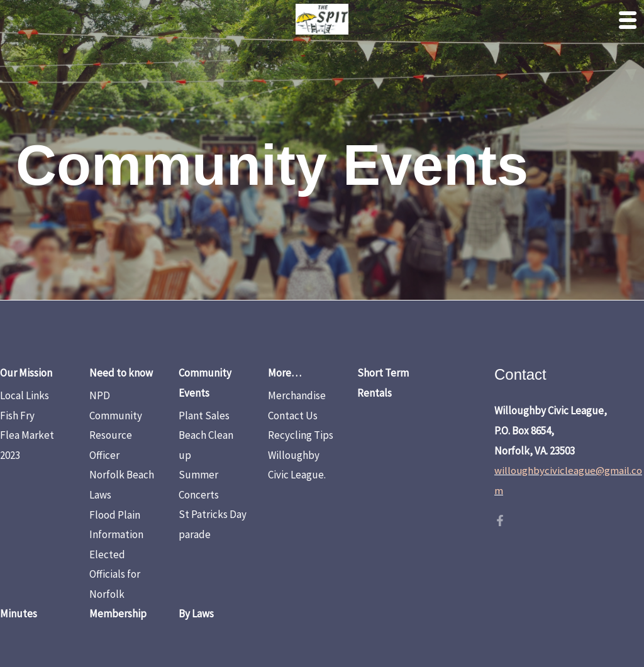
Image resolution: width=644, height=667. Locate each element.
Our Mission (26, 373)
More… (285, 373)
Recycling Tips (301, 435)
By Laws (196, 614)
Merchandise (297, 395)
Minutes (19, 614)
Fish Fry (17, 416)
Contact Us (293, 416)
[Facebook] (500, 521)
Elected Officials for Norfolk (115, 574)
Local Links (25, 395)
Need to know (121, 373)
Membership (118, 614)
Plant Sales (204, 416)
